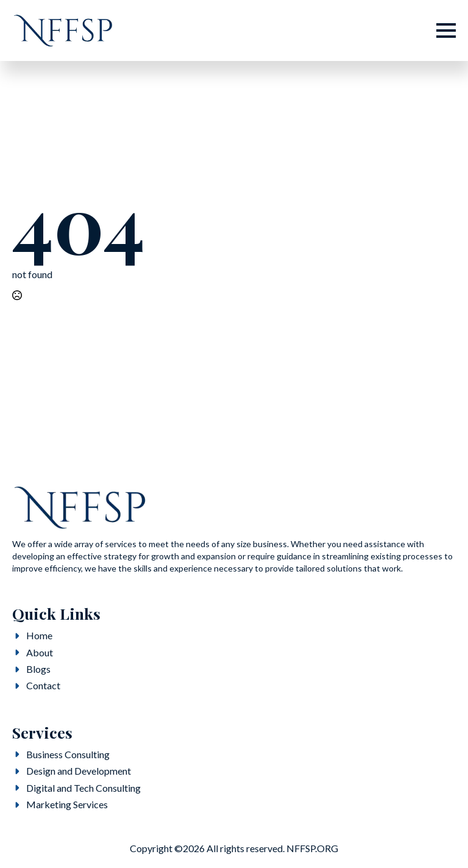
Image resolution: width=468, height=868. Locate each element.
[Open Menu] (446, 30)
